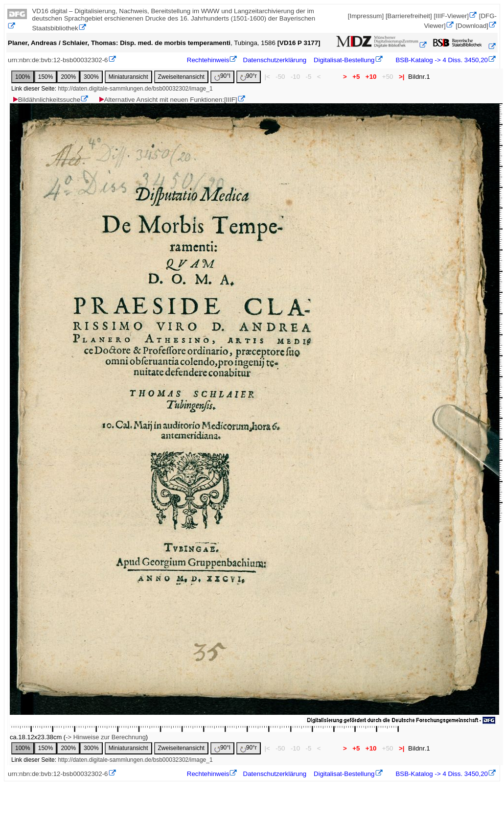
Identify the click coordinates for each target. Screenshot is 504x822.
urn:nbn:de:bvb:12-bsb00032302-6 (58, 60)
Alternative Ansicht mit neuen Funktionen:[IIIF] (168, 100)
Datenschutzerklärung (275, 60)
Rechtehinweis (208, 60)
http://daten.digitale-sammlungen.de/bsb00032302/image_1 (135, 89)
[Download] (472, 26)
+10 (371, 77)
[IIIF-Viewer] (451, 16)
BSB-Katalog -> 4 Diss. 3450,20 (441, 60)
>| (401, 77)
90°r (249, 77)
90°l (222, 77)
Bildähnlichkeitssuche (46, 100)
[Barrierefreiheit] (409, 16)
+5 (356, 77)
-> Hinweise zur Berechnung (106, 737)
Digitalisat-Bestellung (344, 60)
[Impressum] (366, 16)
